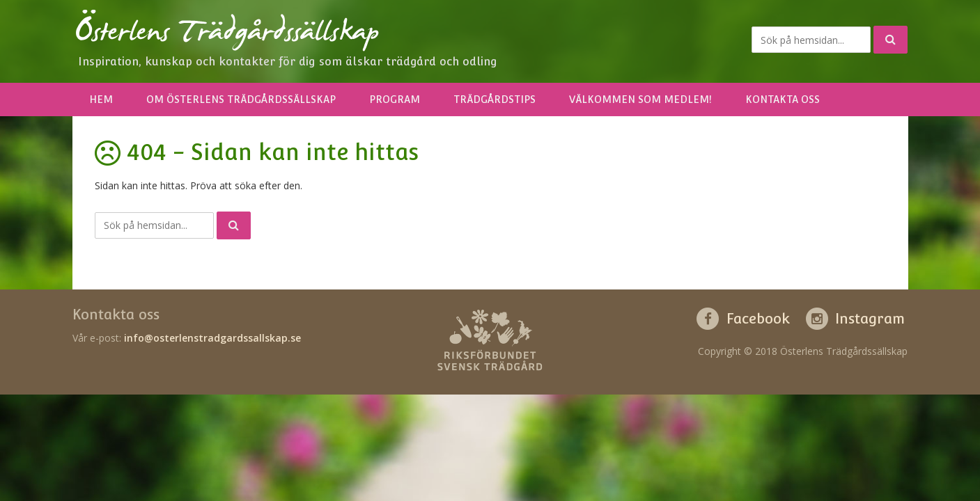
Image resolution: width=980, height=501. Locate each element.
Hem (101, 100)
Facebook (758, 319)
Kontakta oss (783, 100)
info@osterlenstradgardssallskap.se (212, 338)
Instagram (870, 319)
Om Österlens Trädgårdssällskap (241, 100)
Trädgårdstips (495, 100)
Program (395, 100)
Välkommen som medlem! (640, 100)
